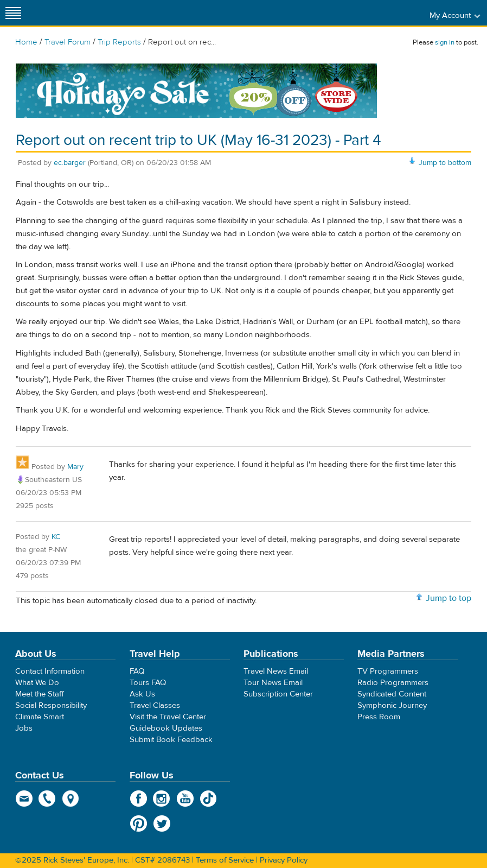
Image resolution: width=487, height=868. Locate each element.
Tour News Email (273, 683)
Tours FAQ (148, 683)
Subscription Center (278, 694)
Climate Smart (40, 717)
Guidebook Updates (166, 728)
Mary (75, 467)
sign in (445, 42)
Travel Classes (155, 705)
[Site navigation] (14, 13)
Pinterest (139, 823)
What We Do (37, 683)
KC (56, 537)
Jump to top (448, 598)
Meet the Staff (40, 694)
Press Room (379, 717)
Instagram (162, 799)
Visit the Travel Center (168, 717)
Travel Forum (68, 42)
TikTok (209, 799)
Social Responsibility (51, 705)
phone (47, 799)
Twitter (162, 823)
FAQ (137, 671)
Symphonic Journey (392, 705)
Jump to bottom (445, 163)
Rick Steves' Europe (243, 13)
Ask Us (142, 694)
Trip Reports (119, 42)
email (24, 799)
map (71, 799)
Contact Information (50, 671)
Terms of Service (225, 860)
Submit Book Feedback (171, 740)
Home (26, 42)
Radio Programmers (393, 683)
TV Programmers (388, 671)
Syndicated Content (392, 694)
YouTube (185, 799)
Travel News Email (276, 671)
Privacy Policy (284, 860)
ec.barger (70, 163)
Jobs (24, 728)
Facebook (139, 799)
